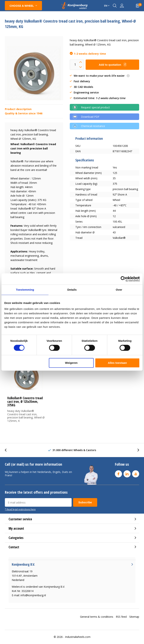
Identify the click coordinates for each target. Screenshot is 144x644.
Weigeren (71, 363)
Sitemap (134, 617)
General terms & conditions (97, 617)
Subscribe (85, 502)
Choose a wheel (22, 6)
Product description (18, 109)
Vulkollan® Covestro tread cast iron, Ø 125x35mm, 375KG (25, 402)
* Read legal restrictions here (20, 509)
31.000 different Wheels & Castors (74, 450)
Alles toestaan (117, 363)
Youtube (136, 473)
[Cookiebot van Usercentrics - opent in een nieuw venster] (123, 279)
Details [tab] (72, 290)
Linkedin (127, 473)
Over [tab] (119, 290)
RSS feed (121, 617)
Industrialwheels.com (78, 637)
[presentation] (8, 450)
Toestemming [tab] (25, 290)
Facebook (118, 473)
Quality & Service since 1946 (24, 113)
